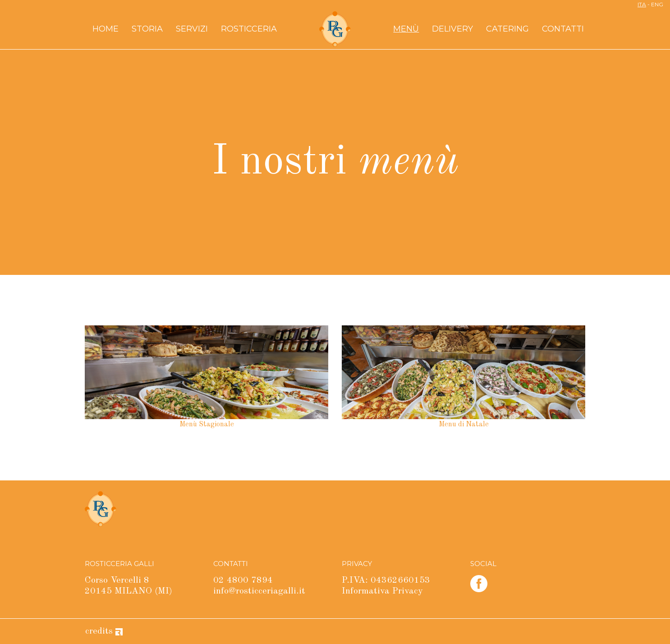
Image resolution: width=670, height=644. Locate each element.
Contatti (563, 29)
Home (106, 29)
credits (104, 631)
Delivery (452, 29)
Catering (507, 29)
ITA (642, 4)
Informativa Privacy (382, 591)
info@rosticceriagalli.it (259, 591)
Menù (406, 29)
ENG (657, 4)
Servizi (192, 29)
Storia (147, 29)
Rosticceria (249, 29)
